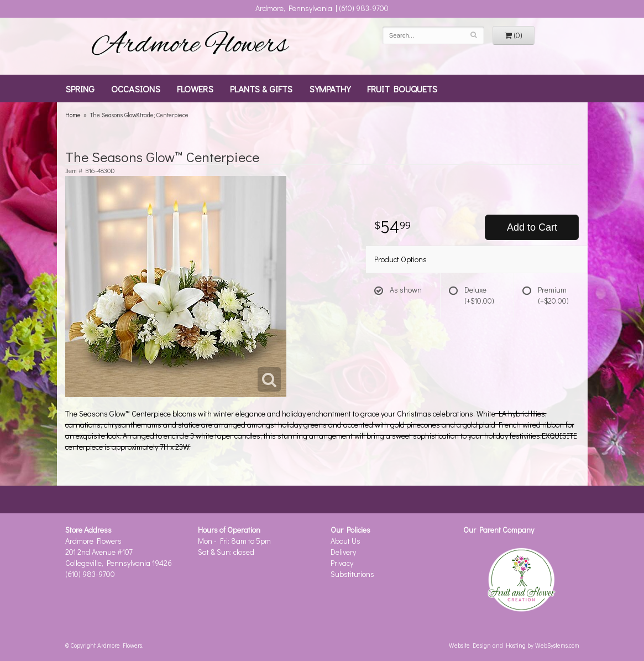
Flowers (195, 89)
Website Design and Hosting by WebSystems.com (514, 645)
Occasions (136, 89)
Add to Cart (532, 227)
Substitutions (352, 574)
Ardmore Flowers (190, 46)
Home (73, 115)
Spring (80, 89)
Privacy (342, 563)
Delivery (343, 552)
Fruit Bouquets (402, 89)
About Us (345, 541)
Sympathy (330, 89)
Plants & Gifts (261, 89)
